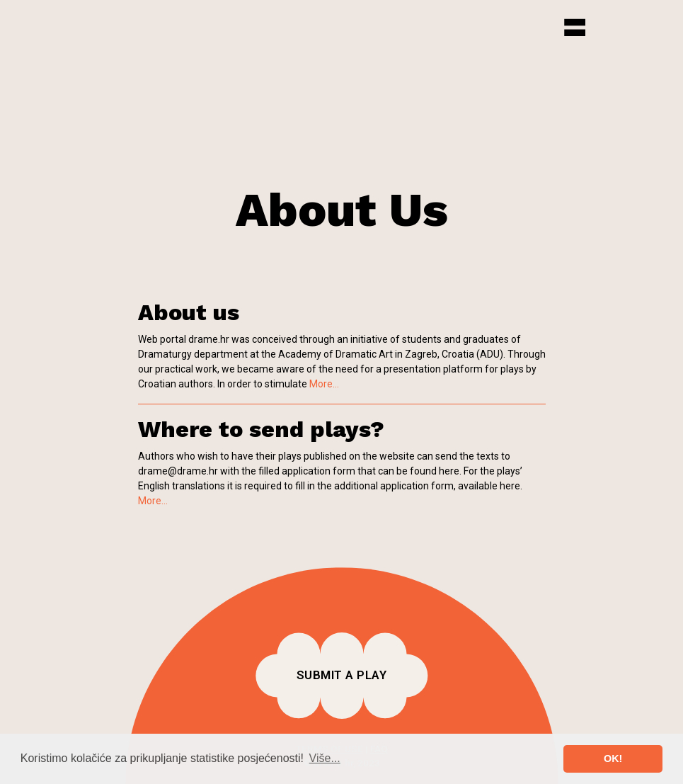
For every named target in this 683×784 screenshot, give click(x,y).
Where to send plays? (261, 429)
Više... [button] (325, 758)
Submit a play (342, 675)
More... (324, 384)
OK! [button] (613, 759)
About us (189, 312)
